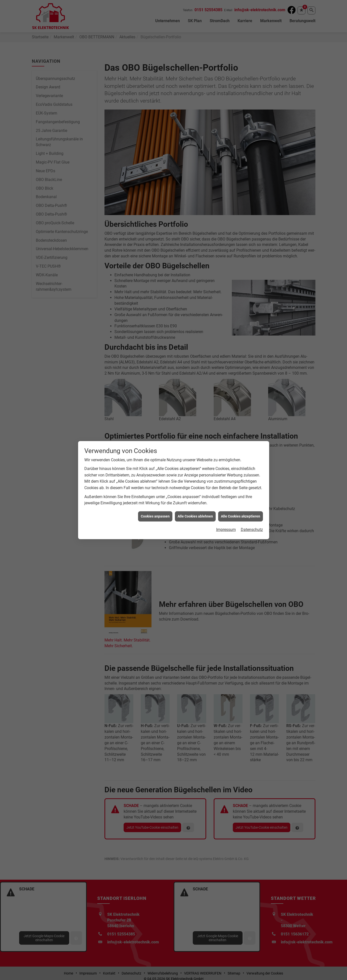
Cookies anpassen (155, 515)
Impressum (226, 528)
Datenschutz (252, 528)
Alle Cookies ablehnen (195, 515)
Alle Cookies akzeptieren (241, 515)
